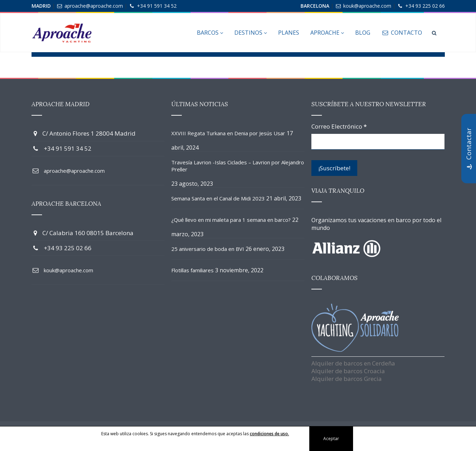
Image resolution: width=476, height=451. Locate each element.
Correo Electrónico (339, 127)
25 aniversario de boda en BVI (208, 249)
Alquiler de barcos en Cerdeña (353, 363)
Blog (363, 33)
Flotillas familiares (192, 270)
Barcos (210, 33)
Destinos (251, 33)
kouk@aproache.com (367, 6)
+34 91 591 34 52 (157, 6)
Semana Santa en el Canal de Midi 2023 (218, 198)
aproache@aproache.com (94, 6)
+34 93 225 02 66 (425, 6)
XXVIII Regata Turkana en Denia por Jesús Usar (228, 133)
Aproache (327, 33)
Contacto (402, 33)
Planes (289, 33)
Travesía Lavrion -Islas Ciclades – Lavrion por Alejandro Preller (238, 166)
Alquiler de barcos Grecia (347, 379)
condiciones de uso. (269, 434)
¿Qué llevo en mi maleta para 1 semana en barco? (231, 220)
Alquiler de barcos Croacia (348, 371)
